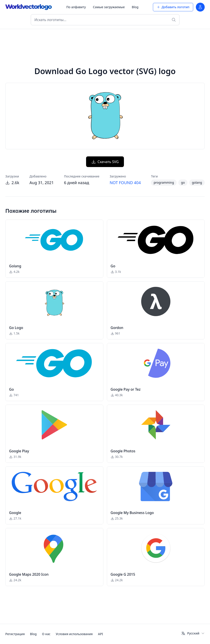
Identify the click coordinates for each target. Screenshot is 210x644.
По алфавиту (76, 7)
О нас (46, 634)
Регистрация (15, 634)
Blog (135, 7)
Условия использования (74, 634)
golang (197, 182)
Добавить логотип (173, 7)
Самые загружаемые (109, 7)
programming (164, 182)
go (183, 182)
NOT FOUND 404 (125, 183)
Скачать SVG (105, 162)
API (101, 634)
